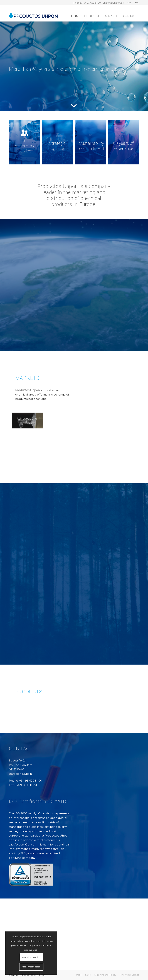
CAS (129, 3)
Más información (31, 967)
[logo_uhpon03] (33, 13)
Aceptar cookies (31, 957)
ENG (137, 3)
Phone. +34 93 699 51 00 (87, 3)
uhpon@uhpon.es (113, 3)
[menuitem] (129, 3)
